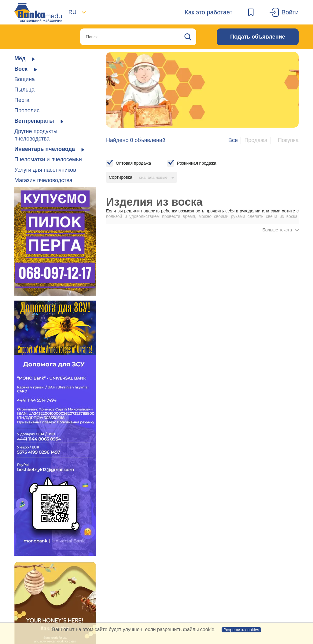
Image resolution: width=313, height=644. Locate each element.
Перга (22, 100)
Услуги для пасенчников (45, 170)
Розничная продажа (197, 163)
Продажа (256, 140)
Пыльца (24, 90)
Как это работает (209, 12)
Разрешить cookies (241, 630)
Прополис (27, 110)
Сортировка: (121, 177)
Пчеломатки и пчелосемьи (48, 159)
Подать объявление (258, 37)
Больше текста (277, 230)
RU (72, 12)
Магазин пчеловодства (43, 180)
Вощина (25, 79)
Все (233, 140)
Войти (290, 12)
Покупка (288, 140)
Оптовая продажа (133, 163)
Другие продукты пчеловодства (36, 135)
